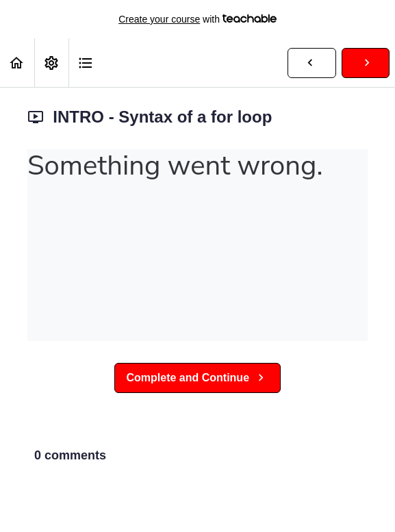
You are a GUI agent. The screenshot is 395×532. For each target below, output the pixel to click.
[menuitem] (51, 63)
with (197, 19)
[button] (17, 63)
